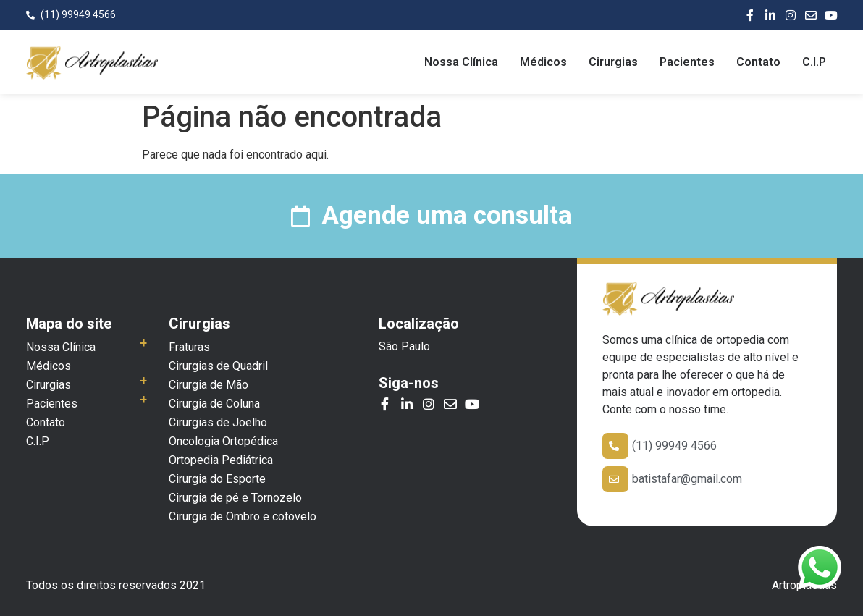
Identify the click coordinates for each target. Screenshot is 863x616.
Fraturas (189, 347)
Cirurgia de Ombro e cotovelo (243, 516)
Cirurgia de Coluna (214, 404)
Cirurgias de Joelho (218, 422)
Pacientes (687, 62)
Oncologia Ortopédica (223, 441)
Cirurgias (613, 62)
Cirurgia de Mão (209, 385)
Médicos (543, 62)
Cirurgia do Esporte (217, 479)
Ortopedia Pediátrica (221, 460)
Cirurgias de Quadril (218, 366)
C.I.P (814, 62)
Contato (758, 62)
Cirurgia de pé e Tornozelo (235, 498)
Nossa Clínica (461, 62)
